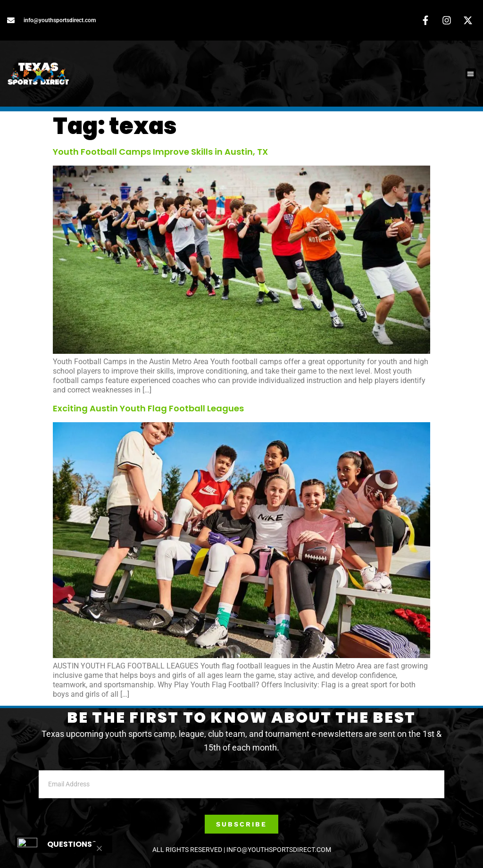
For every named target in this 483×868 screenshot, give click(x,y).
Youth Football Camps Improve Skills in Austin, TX (160, 152)
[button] (471, 74)
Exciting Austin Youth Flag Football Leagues (148, 408)
